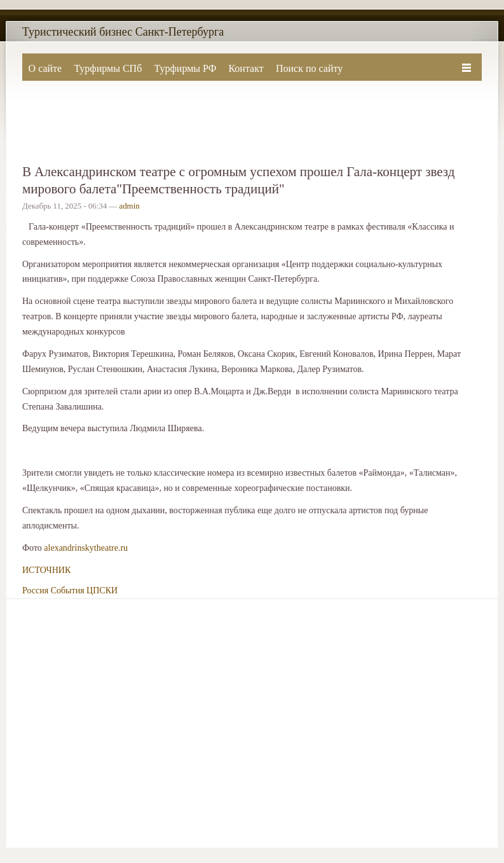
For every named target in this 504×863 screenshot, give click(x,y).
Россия (35, 590)
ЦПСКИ (102, 590)
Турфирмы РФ (185, 68)
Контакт (246, 68)
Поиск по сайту (309, 68)
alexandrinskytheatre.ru (86, 548)
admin (129, 206)
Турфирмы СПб (108, 68)
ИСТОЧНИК (46, 570)
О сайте (45, 68)
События (68, 590)
